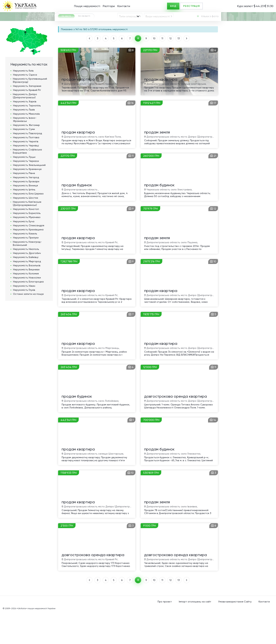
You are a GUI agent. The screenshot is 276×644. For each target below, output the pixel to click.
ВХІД (173, 6)
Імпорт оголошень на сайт (195, 633)
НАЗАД (89, 70)
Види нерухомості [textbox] (158, 26)
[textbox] (101, 36)
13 (179, 70)
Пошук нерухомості (87, 6)
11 (162, 70)
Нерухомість (23, 102)
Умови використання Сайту (235, 633)
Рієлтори (109, 6)
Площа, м (110, 45)
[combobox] (130, 26)
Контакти (124, 6)
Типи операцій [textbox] (129, 26)
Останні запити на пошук (28, 326)
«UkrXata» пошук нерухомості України (36, 640)
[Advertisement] (247, 111)
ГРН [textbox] (64, 46)
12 (170, 70)
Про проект (165, 633)
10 (154, 70)
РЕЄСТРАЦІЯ (191, 6)
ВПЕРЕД (187, 70)
